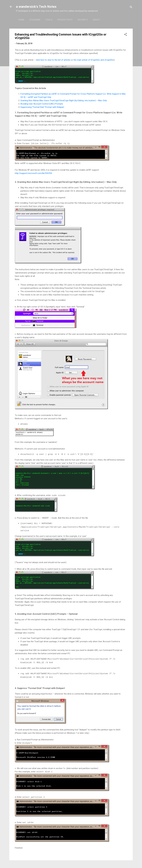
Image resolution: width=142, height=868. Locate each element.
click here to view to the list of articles (53, 60)
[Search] (131, 8)
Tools (49, 20)
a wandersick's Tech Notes (36, 7)
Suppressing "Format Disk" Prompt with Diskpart (42, 107)
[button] (125, 35)
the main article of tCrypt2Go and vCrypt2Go (94, 60)
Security (83, 20)
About (96, 20)
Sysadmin (35, 20)
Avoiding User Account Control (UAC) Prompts (42, 104)
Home (21, 20)
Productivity (65, 20)
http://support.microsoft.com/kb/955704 (33, 173)
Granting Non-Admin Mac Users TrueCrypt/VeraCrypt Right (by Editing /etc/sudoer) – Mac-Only (64, 100)
